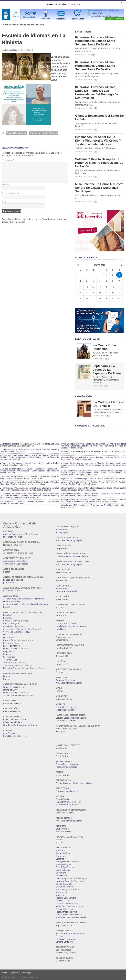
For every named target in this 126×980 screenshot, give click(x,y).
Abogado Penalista (12, 534)
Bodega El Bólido (11, 621)
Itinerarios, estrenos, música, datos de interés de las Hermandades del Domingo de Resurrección (97, 93)
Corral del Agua (63, 870)
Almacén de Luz (63, 637)
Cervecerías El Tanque (13, 629)
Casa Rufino (9, 626)
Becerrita (7, 618)
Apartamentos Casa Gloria (15, 561)
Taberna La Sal (10, 660)
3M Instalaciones (63, 572)
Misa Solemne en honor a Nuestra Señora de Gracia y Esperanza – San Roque (99, 188)
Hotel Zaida (61, 629)
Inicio (4, 973)
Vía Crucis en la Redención (104, 347)
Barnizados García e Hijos (15, 736)
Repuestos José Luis (65, 813)
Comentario (8, 160)
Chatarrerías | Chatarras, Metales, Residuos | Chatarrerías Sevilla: (29, 502)
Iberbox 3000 (62, 581)
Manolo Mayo (10, 649)
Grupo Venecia (10, 687)
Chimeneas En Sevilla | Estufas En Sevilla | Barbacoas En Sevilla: (91, 452)
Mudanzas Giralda (64, 699)
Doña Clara (8, 635)
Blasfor (6, 572)
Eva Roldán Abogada (13, 537)
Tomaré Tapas (10, 663)
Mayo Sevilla (9, 651)
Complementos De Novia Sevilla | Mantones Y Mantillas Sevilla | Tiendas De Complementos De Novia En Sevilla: (93, 501)
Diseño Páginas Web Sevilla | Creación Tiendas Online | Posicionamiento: (29, 451)
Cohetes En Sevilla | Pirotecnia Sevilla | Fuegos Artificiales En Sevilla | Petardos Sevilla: (93, 483)
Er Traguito (8, 643)
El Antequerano (63, 961)
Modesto (7, 654)
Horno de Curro (10, 690)
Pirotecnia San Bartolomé (67, 791)
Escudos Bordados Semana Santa (71, 718)
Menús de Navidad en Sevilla (69, 915)
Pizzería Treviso (63, 799)
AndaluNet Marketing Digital (69, 540)
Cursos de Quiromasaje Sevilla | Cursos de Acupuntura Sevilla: (29, 463)
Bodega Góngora (11, 623)
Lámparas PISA (63, 640)
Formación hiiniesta (17, 133)
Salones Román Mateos (14, 695)
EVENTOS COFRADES (87, 339)
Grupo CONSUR (63, 829)
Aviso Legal (27, 973)
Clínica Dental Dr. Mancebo (16, 719)
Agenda (14, 973)
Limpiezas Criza (63, 664)
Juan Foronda (9, 583)
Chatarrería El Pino (12, 711)
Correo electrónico (10, 197)
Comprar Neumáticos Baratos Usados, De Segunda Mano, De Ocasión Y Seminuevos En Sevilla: (93, 458)
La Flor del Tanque (64, 887)
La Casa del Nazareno (13, 580)
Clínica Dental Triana (13, 722)
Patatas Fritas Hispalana (67, 764)
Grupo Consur (62, 548)
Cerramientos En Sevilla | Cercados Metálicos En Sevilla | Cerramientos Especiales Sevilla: (93, 489)
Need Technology (64, 648)
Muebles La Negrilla (65, 710)
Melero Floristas (63, 599)
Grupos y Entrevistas (65, 680)
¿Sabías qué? (84, 396)
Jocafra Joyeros (63, 532)
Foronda (60, 607)
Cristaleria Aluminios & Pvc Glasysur (72, 556)
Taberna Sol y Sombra (66, 898)
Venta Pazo (8, 665)
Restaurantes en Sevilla (66, 912)
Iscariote (7, 676)
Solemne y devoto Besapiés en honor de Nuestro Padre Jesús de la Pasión (99, 163)
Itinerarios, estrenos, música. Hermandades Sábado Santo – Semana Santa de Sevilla (96, 41)
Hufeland (7, 545)
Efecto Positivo (63, 756)
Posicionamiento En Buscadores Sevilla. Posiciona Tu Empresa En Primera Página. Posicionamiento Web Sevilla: (93, 472)
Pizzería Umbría (63, 805)
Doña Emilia (9, 637)
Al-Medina (60, 850)
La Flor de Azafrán (12, 646)
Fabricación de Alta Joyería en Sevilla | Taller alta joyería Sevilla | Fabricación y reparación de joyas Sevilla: (29, 489)
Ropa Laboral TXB (64, 925)
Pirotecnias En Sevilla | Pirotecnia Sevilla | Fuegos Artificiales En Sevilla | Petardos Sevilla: (93, 495)
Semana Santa (11, 50)
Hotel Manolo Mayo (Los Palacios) (71, 626)
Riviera (6, 679)
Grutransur (61, 615)
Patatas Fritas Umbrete (66, 767)
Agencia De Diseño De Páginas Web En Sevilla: (82, 479)
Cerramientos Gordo (13, 703)
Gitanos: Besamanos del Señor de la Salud (23, 25)
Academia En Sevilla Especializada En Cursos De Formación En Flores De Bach (29, 478)
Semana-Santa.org (64, 942)
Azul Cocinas (9, 733)
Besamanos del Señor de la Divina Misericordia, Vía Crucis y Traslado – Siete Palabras (98, 141)
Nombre (5, 188)
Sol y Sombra (9, 657)
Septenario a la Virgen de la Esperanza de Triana (107, 370)
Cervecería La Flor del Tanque (17, 632)
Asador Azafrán (63, 853)
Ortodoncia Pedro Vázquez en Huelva (20, 725)
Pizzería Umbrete (64, 802)
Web (4, 206)
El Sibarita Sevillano (12, 668)
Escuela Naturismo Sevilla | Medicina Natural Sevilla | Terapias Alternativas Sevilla (29, 483)
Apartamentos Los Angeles (16, 564)
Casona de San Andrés (66, 623)
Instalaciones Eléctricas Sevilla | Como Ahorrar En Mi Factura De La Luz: (93, 505)
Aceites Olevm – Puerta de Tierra (18, 553)
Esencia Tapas (10, 640)
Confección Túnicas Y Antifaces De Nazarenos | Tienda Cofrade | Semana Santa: (29, 445)
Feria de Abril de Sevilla (66, 591)
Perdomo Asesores (12, 591)
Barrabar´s (8, 615)
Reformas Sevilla (63, 832)
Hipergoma (61, 731)
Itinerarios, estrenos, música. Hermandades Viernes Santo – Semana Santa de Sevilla (96, 66)
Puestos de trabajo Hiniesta (43, 133)
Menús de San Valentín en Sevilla (71, 917)
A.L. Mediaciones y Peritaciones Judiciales (75, 783)
